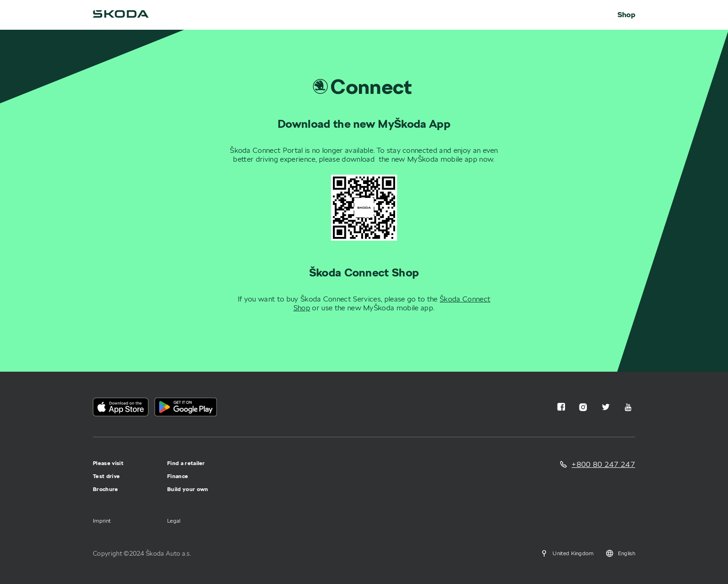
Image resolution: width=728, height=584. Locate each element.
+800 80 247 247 (603, 464)
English (620, 553)
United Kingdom (566, 553)
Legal (174, 521)
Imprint (102, 521)
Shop (626, 15)
